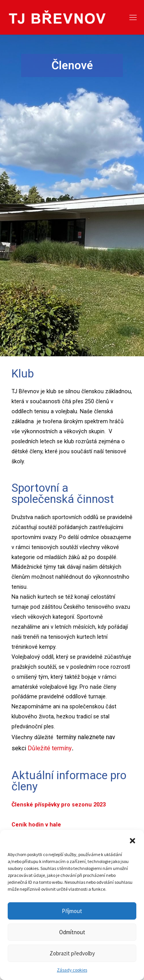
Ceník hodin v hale (37, 825)
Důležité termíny (50, 748)
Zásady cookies (72, 970)
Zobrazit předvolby (72, 953)
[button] (132, 840)
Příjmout (72, 911)
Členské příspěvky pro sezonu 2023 (59, 805)
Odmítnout (72, 932)
